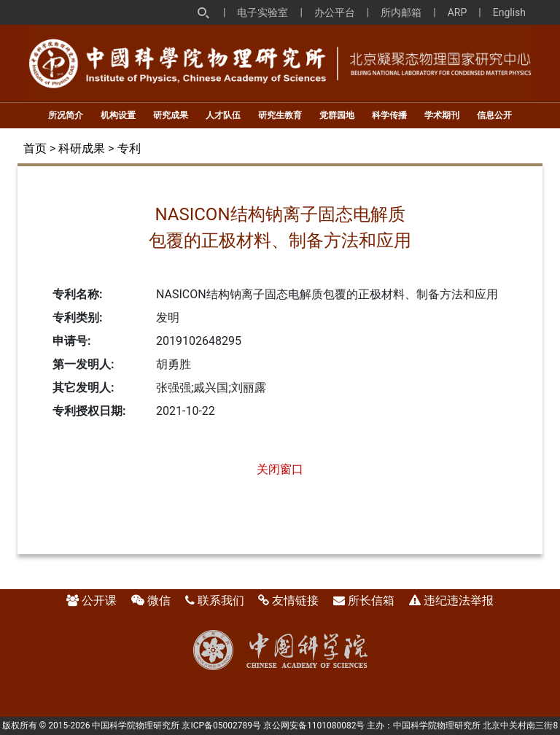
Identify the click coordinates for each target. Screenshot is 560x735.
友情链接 (295, 600)
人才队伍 (223, 115)
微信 (159, 600)
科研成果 (82, 148)
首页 (35, 148)
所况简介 (66, 115)
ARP (458, 12)
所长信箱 (371, 600)
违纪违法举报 (459, 600)
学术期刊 (442, 115)
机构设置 (118, 115)
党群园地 (337, 115)
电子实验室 (262, 12)
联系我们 (221, 600)
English (509, 12)
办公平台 (335, 12)
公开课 (99, 600)
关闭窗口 (280, 469)
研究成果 (171, 115)
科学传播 (389, 115)
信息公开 (494, 115)
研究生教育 (280, 115)
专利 (129, 148)
